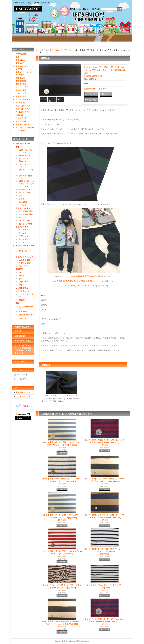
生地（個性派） (22, 81)
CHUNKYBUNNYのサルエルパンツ (88, 276)
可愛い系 (19, 115)
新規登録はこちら (23, 392)
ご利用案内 (73, 9)
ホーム (38, 50)
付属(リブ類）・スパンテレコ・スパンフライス (27, 184)
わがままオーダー (23, 144)
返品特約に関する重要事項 (95, 89)
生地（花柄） (21, 78)
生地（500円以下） (23, 124)
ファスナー (20, 131)
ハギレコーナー (25, 205)
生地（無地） (21, 60)
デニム (22, 199)
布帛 (21, 196)
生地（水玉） (21, 63)
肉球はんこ (24, 217)
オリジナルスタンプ (24, 208)
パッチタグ (24, 239)
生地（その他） (22, 84)
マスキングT (24, 291)
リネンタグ (24, 233)
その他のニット (25, 189)
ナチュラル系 (21, 121)
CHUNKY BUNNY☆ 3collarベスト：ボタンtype (77, 281)
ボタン (22, 285)
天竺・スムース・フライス (61, 50)
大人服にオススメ (23, 112)
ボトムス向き (21, 96)
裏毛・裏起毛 (24, 155)
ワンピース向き (22, 93)
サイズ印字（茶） (26, 214)
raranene (23, 318)
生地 (17, 57)
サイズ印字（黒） (26, 211)
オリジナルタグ (22, 227)
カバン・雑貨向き (23, 100)
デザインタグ (24, 236)
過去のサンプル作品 (23, 341)
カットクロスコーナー (25, 128)
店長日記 (18, 331)
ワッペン (23, 272)
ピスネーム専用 (25, 224)
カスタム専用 (24, 221)
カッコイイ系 (21, 118)
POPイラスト (25, 266)
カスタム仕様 (24, 260)
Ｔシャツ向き (21, 90)
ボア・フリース (25, 193)
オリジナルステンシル (25, 257)
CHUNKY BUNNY (26, 315)
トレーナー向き (22, 87)
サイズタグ (24, 230)
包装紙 (22, 300)
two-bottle (23, 312)
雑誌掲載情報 (20, 336)
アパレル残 (20, 103)
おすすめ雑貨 (21, 54)
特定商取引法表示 (22, 327)
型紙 (17, 303)
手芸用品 (19, 269)
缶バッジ (23, 276)
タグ (21, 279)
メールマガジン (21, 362)
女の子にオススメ (23, 109)
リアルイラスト (25, 263)
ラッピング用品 (22, 288)
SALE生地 (23, 202)
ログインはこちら (23, 396)
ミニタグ (23, 242)
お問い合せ (86, 9)
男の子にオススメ (23, 106)
